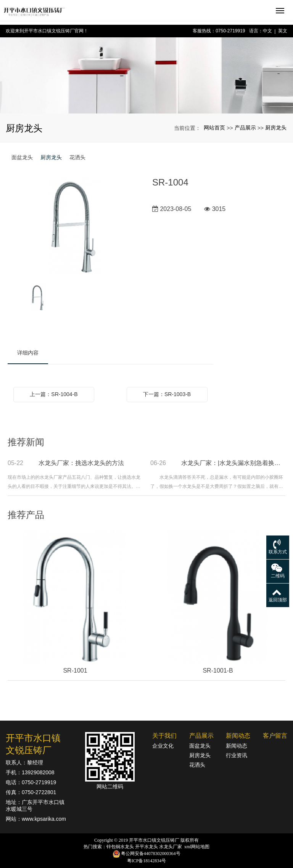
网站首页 (214, 128)
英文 (283, 31)
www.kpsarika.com (44, 819)
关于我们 (164, 736)
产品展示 (245, 128)
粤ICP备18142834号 (147, 861)
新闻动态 (238, 736)
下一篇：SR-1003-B (167, 394)
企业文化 (163, 746)
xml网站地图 (197, 847)
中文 (267, 31)
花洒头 (77, 157)
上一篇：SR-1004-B (54, 394)
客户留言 (275, 736)
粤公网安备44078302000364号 (151, 854)
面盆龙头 (22, 157)
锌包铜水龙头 (120, 847)
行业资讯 (237, 755)
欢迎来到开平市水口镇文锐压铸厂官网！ (47, 31)
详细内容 (28, 353)
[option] (74, 226)
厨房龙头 (276, 128)
